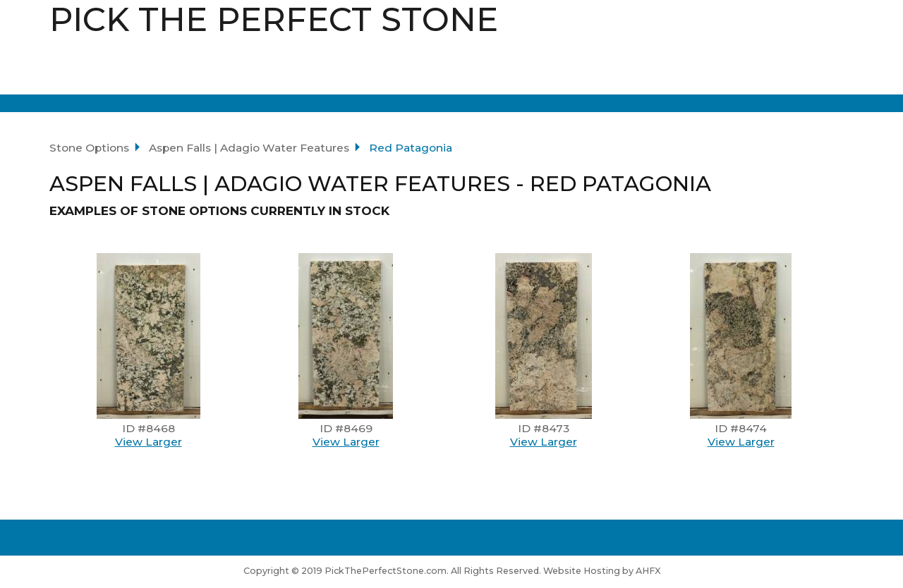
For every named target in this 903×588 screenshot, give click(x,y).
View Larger (149, 442)
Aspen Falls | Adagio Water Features (249, 148)
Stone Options (89, 148)
